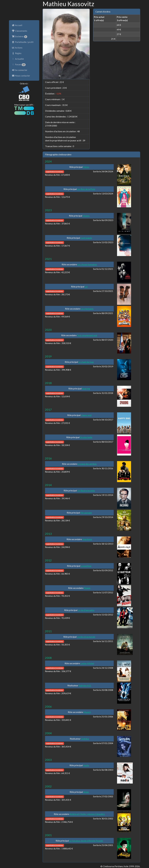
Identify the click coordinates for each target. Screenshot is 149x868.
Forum (19, 65)
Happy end (86, 415)
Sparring (86, 388)
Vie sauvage (86, 513)
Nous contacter (21, 76)
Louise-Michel (87, 663)
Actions (17, 48)
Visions (86, 216)
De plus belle (86, 437)
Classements (19, 31)
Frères (86, 167)
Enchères (20, 37)
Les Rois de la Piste (86, 189)
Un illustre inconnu (86, 490)
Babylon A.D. (85, 685)
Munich (87, 712)
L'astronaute (86, 238)
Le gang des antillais (87, 464)
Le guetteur (86, 566)
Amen (86, 792)
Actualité (18, 59)
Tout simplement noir (87, 335)
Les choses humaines (87, 264)
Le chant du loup (86, 362)
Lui (86, 287)
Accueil (17, 25)
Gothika (85, 739)
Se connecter (20, 70)
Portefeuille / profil (23, 42)
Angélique (87, 539)
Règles (17, 53)
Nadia (86, 765)
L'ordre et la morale (86, 637)
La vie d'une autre (86, 610)
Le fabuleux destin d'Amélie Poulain (86, 841)
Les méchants (87, 309)
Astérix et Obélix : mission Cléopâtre (87, 814)
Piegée (87, 588)
